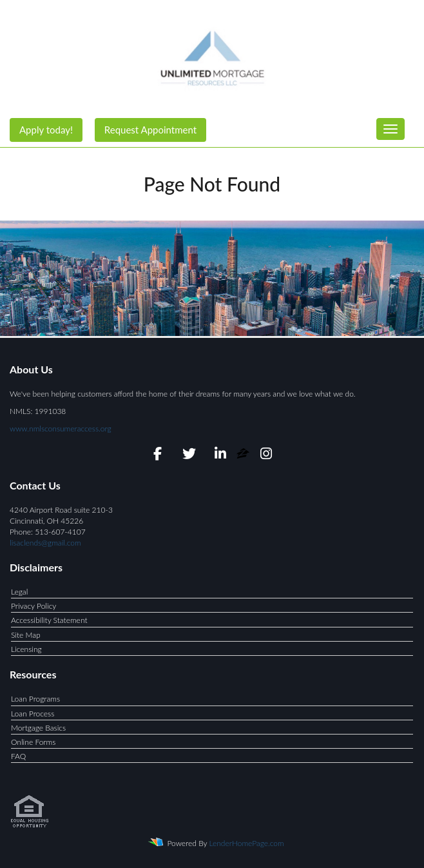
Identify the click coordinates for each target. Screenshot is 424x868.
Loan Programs (35, 699)
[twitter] (189, 456)
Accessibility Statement (49, 620)
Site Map (26, 635)
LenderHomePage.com (247, 843)
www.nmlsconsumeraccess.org (61, 429)
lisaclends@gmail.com (45, 543)
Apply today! (46, 130)
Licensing (26, 649)
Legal (19, 592)
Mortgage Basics (38, 728)
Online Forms (33, 742)
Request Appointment (150, 130)
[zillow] (244, 456)
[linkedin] (220, 456)
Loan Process (33, 714)
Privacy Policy (34, 606)
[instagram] (266, 456)
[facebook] (158, 456)
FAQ (18, 756)
